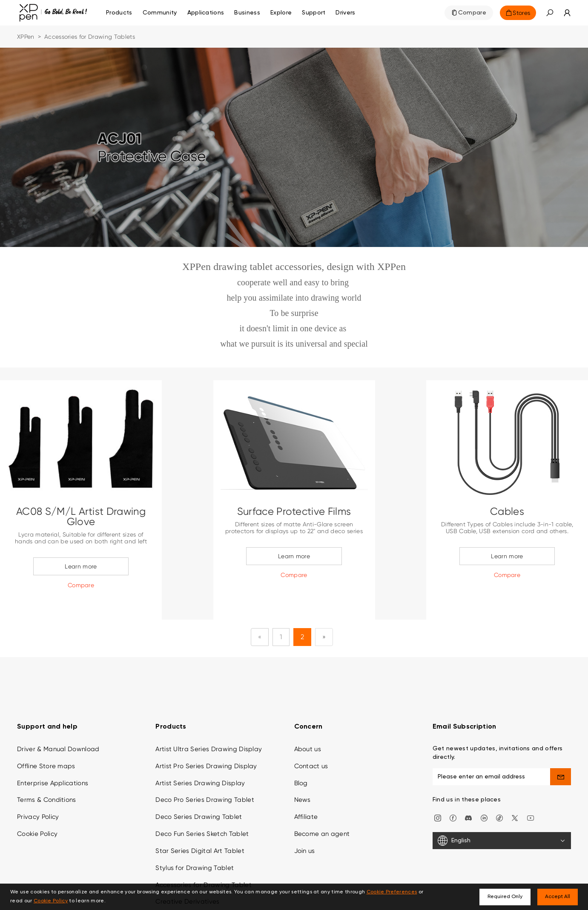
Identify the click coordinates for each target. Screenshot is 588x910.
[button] (550, 13)
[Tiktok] (499, 790)
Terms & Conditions (47, 772)
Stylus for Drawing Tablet (195, 840)
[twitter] (515, 790)
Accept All (558, 897)
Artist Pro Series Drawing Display (206, 738)
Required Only (505, 897)
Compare (472, 13)
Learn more (81, 566)
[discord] (468, 790)
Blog (301, 755)
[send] (561, 749)
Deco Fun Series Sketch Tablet (202, 807)
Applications (206, 13)
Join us (305, 823)
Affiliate (306, 789)
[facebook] (453, 790)
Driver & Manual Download (58, 721)
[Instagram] (438, 790)
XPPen (26, 37)
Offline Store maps (46, 738)
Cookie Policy (37, 807)
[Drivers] (345, 13)
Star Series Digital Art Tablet (200, 823)
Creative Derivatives (187, 874)
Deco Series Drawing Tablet (199, 789)
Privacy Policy (38, 789)
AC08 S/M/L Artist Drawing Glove (81, 517)
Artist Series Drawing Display (200, 755)
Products (119, 13)
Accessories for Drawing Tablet (204, 857)
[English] (502, 813)
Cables (507, 511)
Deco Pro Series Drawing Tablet (205, 772)
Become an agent (322, 807)
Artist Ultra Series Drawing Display (209, 721)
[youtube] (531, 790)
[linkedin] (484, 790)
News (303, 772)
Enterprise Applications (53, 755)
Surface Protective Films (294, 511)
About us (308, 721)
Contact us (311, 738)
